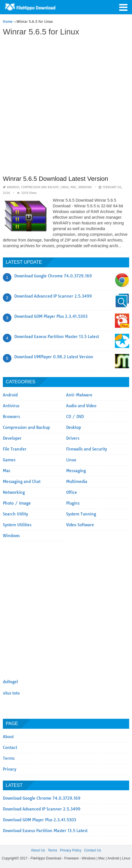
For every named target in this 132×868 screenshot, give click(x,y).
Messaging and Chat (22, 482)
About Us (38, 850)
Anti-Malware (79, 395)
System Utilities (17, 525)
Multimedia (77, 482)
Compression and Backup (40, 187)
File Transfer (15, 449)
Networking (14, 492)
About (8, 737)
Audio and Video (81, 406)
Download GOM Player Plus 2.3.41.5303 (51, 316)
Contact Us (93, 850)
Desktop (74, 427)
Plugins (73, 503)
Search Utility (15, 514)
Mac (73, 187)
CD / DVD (75, 417)
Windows (85, 187)
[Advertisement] (66, 106)
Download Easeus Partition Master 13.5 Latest (57, 337)
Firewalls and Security (87, 449)
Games (9, 460)
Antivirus (11, 406)
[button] (123, 7)
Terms (9, 758)
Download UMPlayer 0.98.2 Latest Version (54, 357)
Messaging (76, 471)
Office (72, 492)
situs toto (11, 693)
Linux (64, 187)
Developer (12, 438)
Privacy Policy (71, 850)
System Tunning (81, 514)
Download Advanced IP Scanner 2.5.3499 (53, 296)
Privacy (10, 769)
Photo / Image (17, 503)
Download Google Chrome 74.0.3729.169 (53, 276)
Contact (10, 748)
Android (13, 187)
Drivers (73, 438)
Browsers (11, 417)
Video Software (80, 525)
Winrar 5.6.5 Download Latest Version (55, 179)
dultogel (10, 682)
